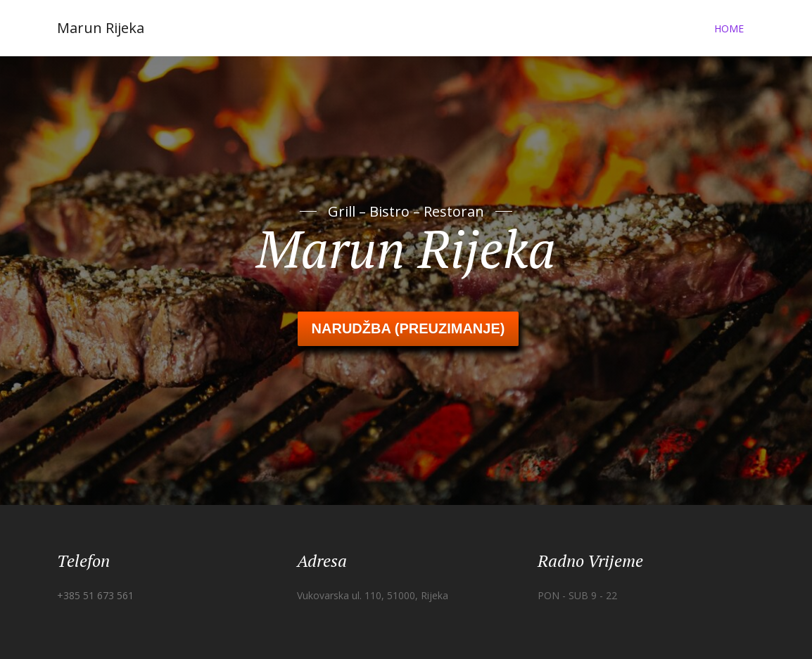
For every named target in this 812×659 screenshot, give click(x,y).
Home (729, 28)
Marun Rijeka (101, 28)
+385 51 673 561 (95, 595)
